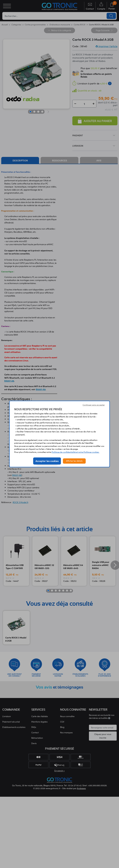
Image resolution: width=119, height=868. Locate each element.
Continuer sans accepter (94, 405)
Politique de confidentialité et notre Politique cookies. (75, 452)
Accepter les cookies (47, 461)
